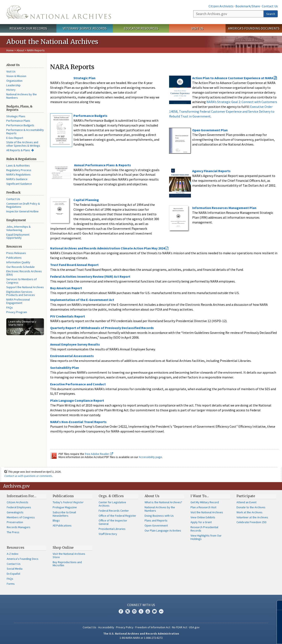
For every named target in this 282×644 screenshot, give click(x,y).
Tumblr (141, 611)
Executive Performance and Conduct (78, 384)
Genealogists (15, 512)
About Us (152, 496)
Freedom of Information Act (153, 627)
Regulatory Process (19, 170)
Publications (14, 258)
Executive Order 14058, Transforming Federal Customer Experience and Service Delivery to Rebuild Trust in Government (222, 111)
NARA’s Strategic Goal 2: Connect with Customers (242, 102)
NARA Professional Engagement (18, 301)
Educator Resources (141, 28)
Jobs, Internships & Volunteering (18, 228)
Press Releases (16, 253)
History (11, 90)
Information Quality (18, 262)
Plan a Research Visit (203, 507)
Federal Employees (19, 507)
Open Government (156, 525)
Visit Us (197, 28)
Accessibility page (150, 457)
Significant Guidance (19, 184)
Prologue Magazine (65, 507)
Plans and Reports (156, 520)
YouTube (148, 611)
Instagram (134, 611)
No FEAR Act (180, 627)
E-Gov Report (15, 138)
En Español (13, 574)
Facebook (121, 611)
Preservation (15, 522)
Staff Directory (108, 534)
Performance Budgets (20, 125)
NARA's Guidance (17, 179)
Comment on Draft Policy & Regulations (23, 205)
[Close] (277, 605)
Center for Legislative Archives (112, 504)
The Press (13, 532)
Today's (68, 502)
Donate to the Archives (251, 507)
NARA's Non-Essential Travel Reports (78, 422)
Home (10, 50)
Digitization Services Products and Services (21, 293)
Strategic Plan (84, 78)
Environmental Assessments (72, 356)
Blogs (56, 520)
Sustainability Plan (65, 368)
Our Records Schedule (20, 267)
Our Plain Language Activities (163, 530)
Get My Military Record (205, 502)
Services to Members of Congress (22, 281)
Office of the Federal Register (117, 516)
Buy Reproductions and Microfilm (67, 564)
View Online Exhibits (203, 517)
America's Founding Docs (23, 559)
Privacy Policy (125, 627)
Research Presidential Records (204, 529)
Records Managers (19, 527)
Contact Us (270, 6)
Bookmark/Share (248, 6)
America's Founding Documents (254, 28)
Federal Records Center (114, 511)
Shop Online (63, 547)
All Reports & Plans (18, 150)
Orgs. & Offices (111, 496)
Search (271, 14)
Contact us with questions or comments (28, 476)
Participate (246, 496)
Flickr (161, 611)
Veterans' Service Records (85, 28)
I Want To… (200, 496)
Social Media (15, 569)
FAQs (10, 307)
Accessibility (106, 627)
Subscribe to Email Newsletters (64, 514)
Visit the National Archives (207, 512)
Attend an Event (246, 502)
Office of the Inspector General (113, 522)
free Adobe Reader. (99, 454)
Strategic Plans (16, 116)
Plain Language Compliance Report (77, 400)
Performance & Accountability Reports (25, 132)
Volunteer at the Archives (252, 517)
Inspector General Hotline (22, 211)
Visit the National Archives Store (69, 555)
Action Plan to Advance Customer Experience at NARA (233, 78)
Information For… (22, 496)
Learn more (245, 636)
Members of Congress (21, 517)
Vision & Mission (16, 76)
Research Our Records (28, 28)
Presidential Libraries (112, 529)
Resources (16, 547)
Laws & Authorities (18, 165)
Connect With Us (141, 605)
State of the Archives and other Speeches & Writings (23, 144)
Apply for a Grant (201, 522)
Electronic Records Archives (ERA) (24, 273)
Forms (11, 584)
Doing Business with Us (159, 516)
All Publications (62, 525)
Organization (14, 81)
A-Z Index (12, 554)
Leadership (13, 85)
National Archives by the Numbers (22, 96)
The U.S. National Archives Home (59, 12)
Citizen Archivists (221, 6)
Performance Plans (18, 121)
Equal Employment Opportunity (18, 236)
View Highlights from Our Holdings (206, 537)
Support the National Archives (25, 287)
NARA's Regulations (18, 174)
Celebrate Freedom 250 (251, 522)
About (20, 50)
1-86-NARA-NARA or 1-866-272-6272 (141, 638)
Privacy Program (17, 312)
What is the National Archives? (163, 502)
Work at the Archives (249, 512)
